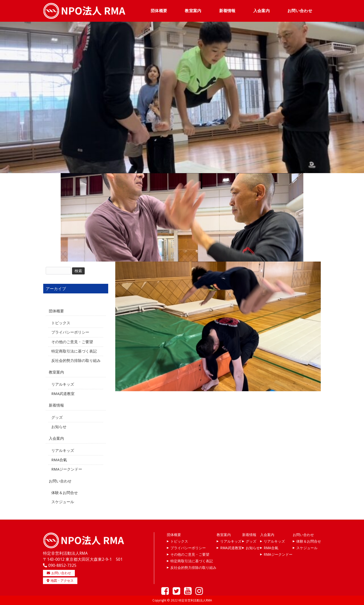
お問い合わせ (60, 481)
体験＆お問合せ (65, 493)
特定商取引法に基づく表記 (74, 351)
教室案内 (56, 372)
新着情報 (56, 405)
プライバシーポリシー (70, 332)
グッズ (57, 417)
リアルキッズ (63, 384)
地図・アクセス (60, 580)
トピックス (61, 323)
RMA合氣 (59, 460)
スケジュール (63, 502)
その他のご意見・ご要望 (72, 341)
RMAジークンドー (67, 469)
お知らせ (59, 427)
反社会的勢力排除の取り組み (76, 360)
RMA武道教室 (63, 393)
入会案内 (56, 438)
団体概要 (56, 311)
